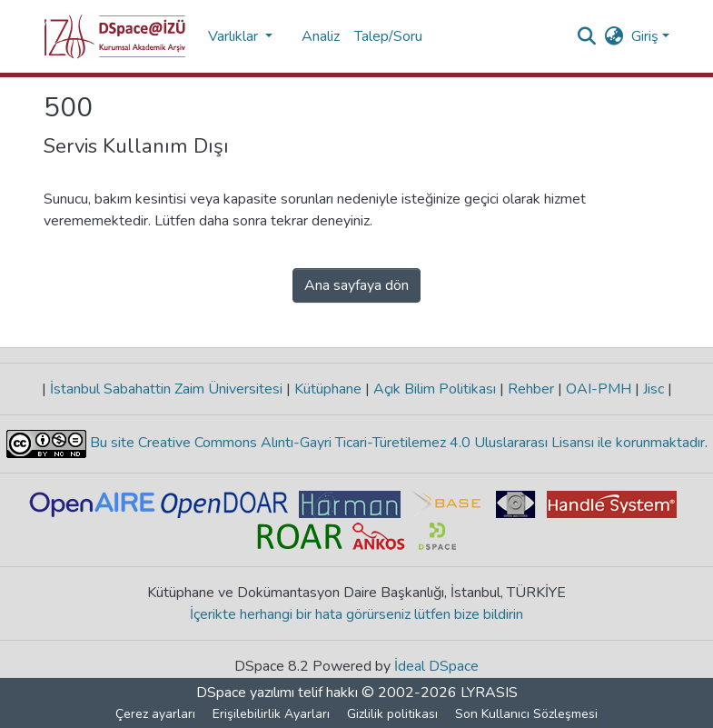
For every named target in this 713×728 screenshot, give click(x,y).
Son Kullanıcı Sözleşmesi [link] (526, 714)
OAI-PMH (599, 389)
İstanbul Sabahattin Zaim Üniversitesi (166, 389)
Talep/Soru (388, 36)
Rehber (531, 389)
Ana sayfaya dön (356, 285)
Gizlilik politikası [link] (392, 714)
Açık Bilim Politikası (435, 389)
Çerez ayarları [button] (155, 714)
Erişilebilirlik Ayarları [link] (271, 714)
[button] (115, 36)
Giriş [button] (647, 36)
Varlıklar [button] (235, 36)
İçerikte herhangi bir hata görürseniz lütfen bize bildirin (356, 614)
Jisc (654, 389)
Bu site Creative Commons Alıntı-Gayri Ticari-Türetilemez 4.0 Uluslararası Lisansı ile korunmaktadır (396, 443)
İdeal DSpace (436, 666)
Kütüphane (328, 389)
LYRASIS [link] (489, 693)
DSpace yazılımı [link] (245, 693)
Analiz (321, 36)
